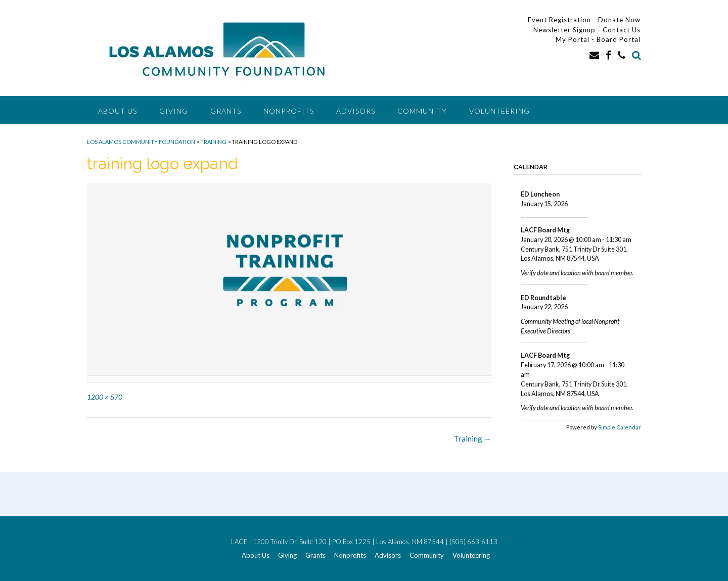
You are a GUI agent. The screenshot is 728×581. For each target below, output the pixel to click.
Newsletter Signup (564, 30)
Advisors (356, 111)
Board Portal (619, 39)
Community (422, 111)
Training (473, 439)
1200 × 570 (105, 397)
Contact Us (622, 30)
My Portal (574, 39)
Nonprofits (289, 111)
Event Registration (559, 20)
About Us (118, 111)
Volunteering (499, 111)
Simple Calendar (620, 427)
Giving (174, 111)
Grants (226, 111)
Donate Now (619, 20)
